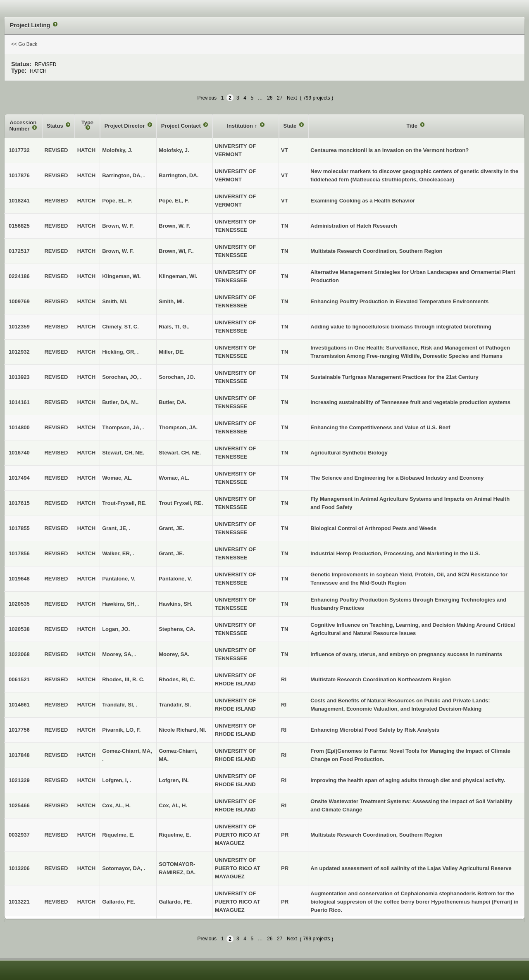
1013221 (19, 902)
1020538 (19, 629)
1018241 (19, 201)
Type (87, 123)
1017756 (19, 730)
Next (292, 98)
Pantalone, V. (175, 579)
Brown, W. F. (175, 226)
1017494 (19, 478)
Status (56, 126)
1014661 (19, 705)
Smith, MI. (171, 301)
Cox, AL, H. (173, 805)
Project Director (125, 126)
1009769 (19, 301)
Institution (241, 126)
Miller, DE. (172, 352)
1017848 (19, 755)
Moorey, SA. (174, 654)
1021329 (19, 780)
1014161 (19, 402)
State (291, 126)
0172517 (19, 251)
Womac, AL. (174, 478)
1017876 (19, 175)
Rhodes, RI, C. (177, 679)
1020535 (19, 604)
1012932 (19, 352)
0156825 (19, 226)
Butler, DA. (172, 402)
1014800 (19, 427)
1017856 (19, 553)
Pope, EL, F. (174, 201)
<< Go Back (24, 44)
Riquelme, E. (175, 835)
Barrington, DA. (179, 175)
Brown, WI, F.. (176, 251)
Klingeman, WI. (178, 276)
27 (280, 98)
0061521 (19, 679)
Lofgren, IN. (174, 780)
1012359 (19, 327)
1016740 (19, 453)
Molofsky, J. (174, 150)
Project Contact (182, 126)
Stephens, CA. (177, 629)
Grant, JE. (171, 528)
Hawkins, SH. (176, 604)
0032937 (19, 835)
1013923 (19, 377)
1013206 (19, 868)
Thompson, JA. (178, 427)
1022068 (19, 654)
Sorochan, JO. (177, 377)
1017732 (19, 150)
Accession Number (23, 126)
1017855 (19, 528)
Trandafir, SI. (175, 705)
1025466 (19, 805)
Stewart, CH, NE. (180, 453)
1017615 (19, 503)
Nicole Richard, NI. (182, 730)
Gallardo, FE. (175, 902)
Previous (207, 98)
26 (270, 98)
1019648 (19, 579)
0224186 (19, 276)
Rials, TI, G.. (174, 327)
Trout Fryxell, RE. (181, 503)
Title (412, 126)
